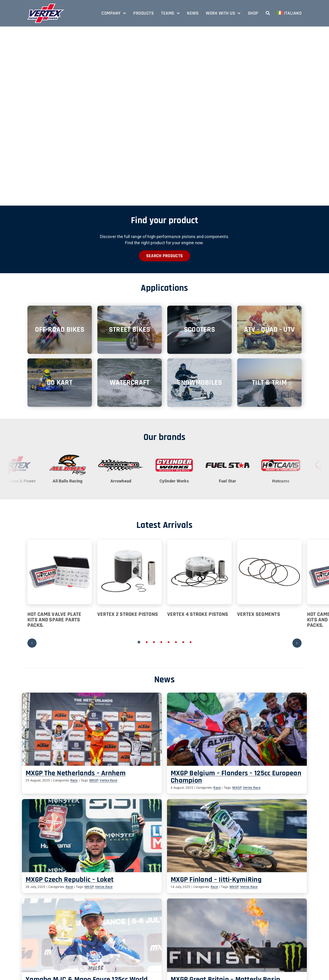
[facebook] (258, 962)
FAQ (116, 965)
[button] (139, 642)
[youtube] (285, 962)
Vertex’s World (267, 971)
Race (74, 780)
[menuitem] (289, 13)
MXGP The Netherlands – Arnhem (76, 773)
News (117, 943)
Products (120, 932)
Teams (118, 937)
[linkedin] (267, 962)
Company (121, 926)
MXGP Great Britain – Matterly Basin (259, 897)
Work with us (124, 954)
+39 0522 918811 (49, 943)
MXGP (94, 780)
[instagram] (276, 962)
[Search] (268, 13)
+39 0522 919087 (49, 948)
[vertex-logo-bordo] (46, 6)
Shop (117, 959)
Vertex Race (108, 780)
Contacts (120, 948)
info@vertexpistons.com (59, 954)
